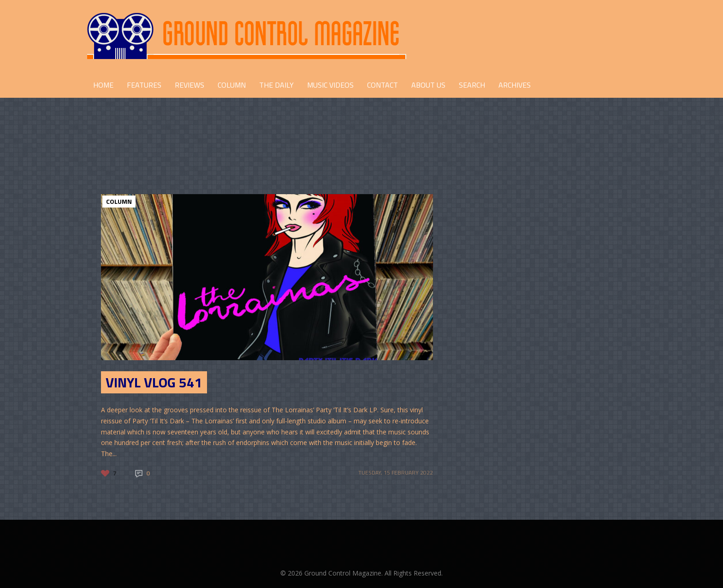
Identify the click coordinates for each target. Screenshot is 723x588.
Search (472, 85)
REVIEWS (190, 85)
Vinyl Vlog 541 (154, 382)
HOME (103, 85)
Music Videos (330, 85)
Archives (515, 85)
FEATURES (144, 85)
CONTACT (382, 85)
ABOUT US (428, 85)
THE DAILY (276, 85)
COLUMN (232, 85)
